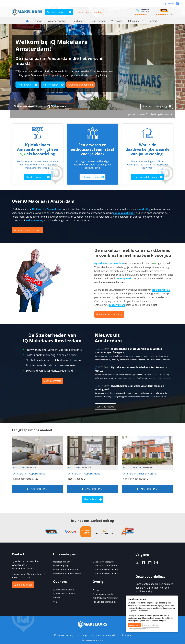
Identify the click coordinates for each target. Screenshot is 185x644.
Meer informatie (52, 381)
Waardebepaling (57, 21)
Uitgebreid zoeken (135, 114)
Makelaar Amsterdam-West (66, 570)
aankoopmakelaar (124, 213)
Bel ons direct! (57, 12)
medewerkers (117, 305)
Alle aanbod (90, 499)
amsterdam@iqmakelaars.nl (30, 574)
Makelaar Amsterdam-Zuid (106, 570)
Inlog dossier (171, 3)
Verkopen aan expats (103, 594)
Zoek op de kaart (160, 114)
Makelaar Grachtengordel (105, 566)
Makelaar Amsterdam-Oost (106, 573)
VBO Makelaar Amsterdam (105, 598)
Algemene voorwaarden (104, 635)
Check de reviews (35, 177)
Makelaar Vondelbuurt (103, 562)
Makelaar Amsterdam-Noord (67, 573)
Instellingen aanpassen (138, 629)
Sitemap (82, 635)
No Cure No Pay (161, 290)
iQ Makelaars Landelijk (64, 594)
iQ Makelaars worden (63, 590)
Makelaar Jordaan (62, 562)
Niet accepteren (151, 625)
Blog (55, 601)
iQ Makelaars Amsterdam (109, 263)
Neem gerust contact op (109, 314)
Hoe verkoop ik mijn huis (105, 602)
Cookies (126, 635)
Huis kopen (78, 21)
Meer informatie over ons (27, 230)
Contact (153, 21)
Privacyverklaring (64, 635)
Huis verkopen (98, 21)
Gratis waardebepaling (90, 12)
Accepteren (134, 625)
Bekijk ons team (90, 177)
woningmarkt (125, 279)
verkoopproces (34, 220)
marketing (144, 209)
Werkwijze (117, 21)
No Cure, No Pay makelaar (47, 209)
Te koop (38, 21)
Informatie (136, 21)
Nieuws (57, 597)
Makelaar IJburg (61, 566)
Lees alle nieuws (106, 407)
